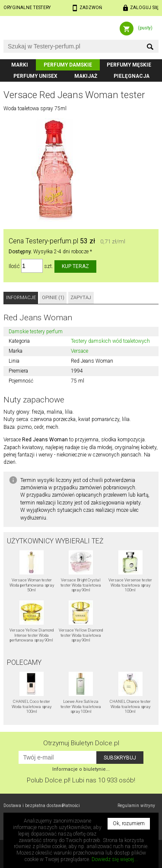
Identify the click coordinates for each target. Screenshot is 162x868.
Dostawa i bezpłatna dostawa (34, 806)
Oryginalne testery (27, 8)
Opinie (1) (53, 298)
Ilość (14, 266)
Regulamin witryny (136, 806)
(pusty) (145, 28)
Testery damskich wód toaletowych (110, 341)
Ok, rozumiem (129, 823)
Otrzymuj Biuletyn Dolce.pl (81, 743)
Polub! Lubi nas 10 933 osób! (81, 780)
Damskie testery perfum (36, 332)
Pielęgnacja (132, 76)
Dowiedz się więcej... (115, 859)
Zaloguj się (144, 8)
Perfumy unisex (35, 76)
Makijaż (86, 76)
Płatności (71, 806)
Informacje (21, 298)
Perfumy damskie (68, 65)
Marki (20, 65)
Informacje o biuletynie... (81, 769)
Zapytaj (81, 298)
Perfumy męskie (129, 65)
